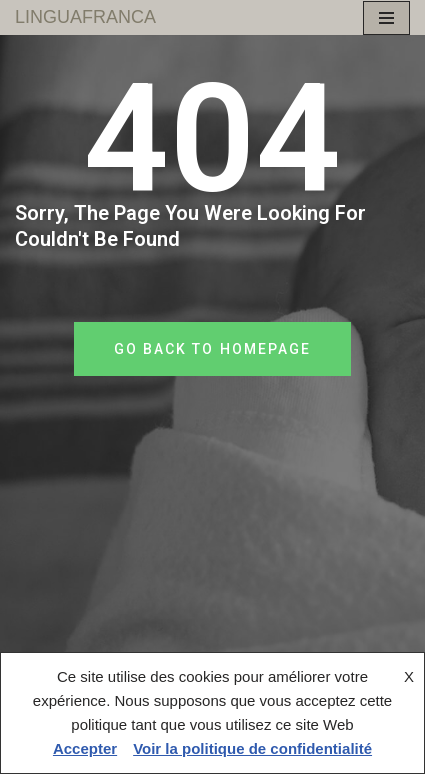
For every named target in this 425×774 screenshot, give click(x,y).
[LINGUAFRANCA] (85, 17)
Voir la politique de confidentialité (252, 748)
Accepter (85, 748)
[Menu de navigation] (386, 18)
